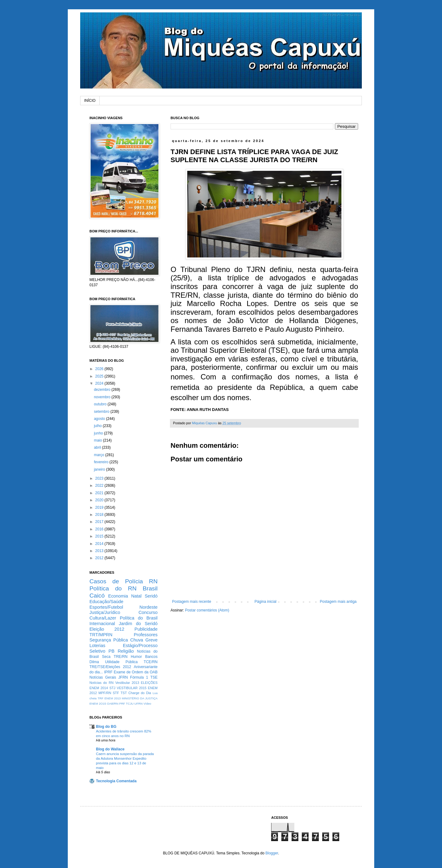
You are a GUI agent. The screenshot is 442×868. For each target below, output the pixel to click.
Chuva (137, 640)
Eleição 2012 (107, 629)
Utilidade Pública (121, 662)
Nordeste (149, 607)
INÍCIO (90, 101)
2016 (100, 529)
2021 (100, 493)
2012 (100, 558)
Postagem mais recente (192, 602)
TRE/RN (121, 657)
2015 (100, 536)
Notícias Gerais (103, 677)
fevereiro (102, 462)
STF (116, 693)
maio (98, 440)
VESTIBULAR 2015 (132, 688)
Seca (106, 657)
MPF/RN (105, 693)
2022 (100, 486)
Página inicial (265, 602)
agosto (100, 419)
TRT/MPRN (101, 635)
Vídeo (147, 704)
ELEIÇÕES (149, 683)
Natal (136, 596)
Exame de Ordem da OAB (136, 672)
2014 (100, 544)
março (100, 455)
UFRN (139, 704)
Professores (146, 635)
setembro (102, 412)
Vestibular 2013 (127, 683)
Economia (118, 596)
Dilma (94, 662)
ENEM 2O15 (98, 704)
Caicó (97, 596)
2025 (100, 376)
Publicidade (146, 629)
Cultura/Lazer (103, 618)
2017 (100, 522)
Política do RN (113, 588)
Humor (136, 657)
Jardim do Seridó (138, 624)
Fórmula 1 (139, 677)
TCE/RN (151, 662)
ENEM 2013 (113, 698)
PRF (122, 704)
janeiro (100, 469)
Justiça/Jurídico (105, 612)
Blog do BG (106, 727)
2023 (100, 478)
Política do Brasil (139, 618)
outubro (101, 404)
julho (98, 426)
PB (112, 651)
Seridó (151, 596)
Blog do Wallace (110, 749)
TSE (154, 677)
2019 (100, 507)
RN (153, 581)
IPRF (108, 672)
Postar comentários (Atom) (207, 610)
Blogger (272, 853)
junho (99, 433)
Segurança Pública (109, 640)
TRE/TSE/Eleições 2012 (110, 667)
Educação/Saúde (106, 602)
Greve (152, 640)
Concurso (148, 612)
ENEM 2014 (99, 688)
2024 (100, 383)
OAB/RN (113, 704)
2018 (100, 515)
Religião (126, 651)
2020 (100, 500)
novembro (103, 397)
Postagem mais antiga (338, 602)
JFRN (123, 677)
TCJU (130, 704)
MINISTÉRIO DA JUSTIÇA (140, 698)
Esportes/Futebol (106, 607)
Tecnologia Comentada (116, 781)
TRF (100, 698)
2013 (100, 551)
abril (98, 447)
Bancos (151, 657)
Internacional (102, 624)
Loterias (97, 646)
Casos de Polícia (116, 581)
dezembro (103, 390)
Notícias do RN (102, 683)
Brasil (150, 588)
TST (123, 693)
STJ (112, 688)
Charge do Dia (140, 693)
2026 (100, 369)
